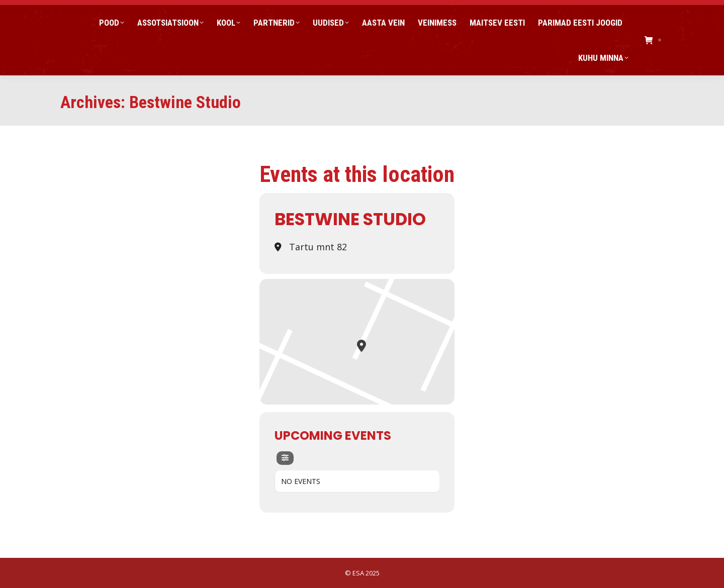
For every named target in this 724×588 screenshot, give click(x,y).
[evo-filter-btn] (285, 458)
